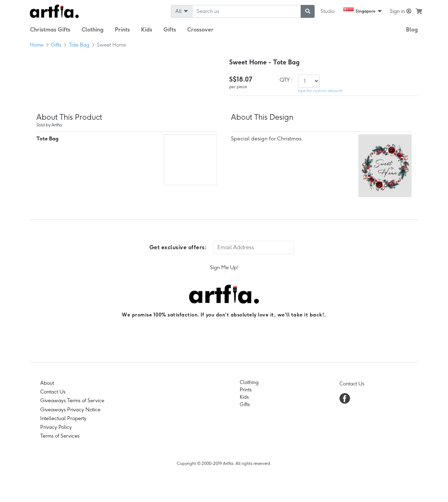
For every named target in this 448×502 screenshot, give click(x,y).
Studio (328, 11)
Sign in (401, 11)
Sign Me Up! (224, 267)
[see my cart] (419, 11)
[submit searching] (308, 11)
